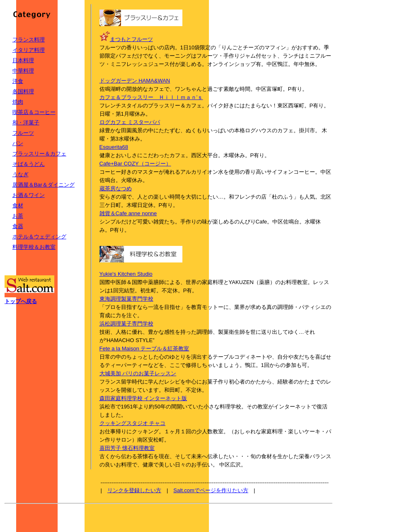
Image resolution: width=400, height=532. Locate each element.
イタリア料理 (29, 50)
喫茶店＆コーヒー (34, 112)
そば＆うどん (29, 164)
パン (18, 143)
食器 (18, 226)
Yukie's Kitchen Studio (126, 274)
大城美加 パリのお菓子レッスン (138, 373)
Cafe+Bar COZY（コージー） (135, 164)
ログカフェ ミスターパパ (130, 122)
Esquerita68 (114, 147)
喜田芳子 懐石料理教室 (127, 448)
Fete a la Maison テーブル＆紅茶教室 (144, 349)
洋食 (18, 81)
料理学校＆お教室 (34, 247)
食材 (18, 205)
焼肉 (18, 102)
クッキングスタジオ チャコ (133, 423)
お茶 (18, 216)
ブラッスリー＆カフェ (39, 154)
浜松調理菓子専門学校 (126, 324)
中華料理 (23, 71)
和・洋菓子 (26, 123)
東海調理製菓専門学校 (126, 299)
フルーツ (23, 133)
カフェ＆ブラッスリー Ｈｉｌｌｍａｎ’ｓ (151, 97)
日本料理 (23, 60)
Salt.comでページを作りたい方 (211, 490)
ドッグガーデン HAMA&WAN (135, 81)
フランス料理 (29, 40)
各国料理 (23, 91)
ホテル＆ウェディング (39, 237)
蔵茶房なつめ (116, 188)
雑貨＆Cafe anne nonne (128, 213)
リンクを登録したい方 (134, 490)
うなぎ (21, 174)
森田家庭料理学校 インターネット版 (143, 398)
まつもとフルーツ (131, 39)
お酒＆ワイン (29, 195)
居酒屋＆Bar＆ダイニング (44, 185)
